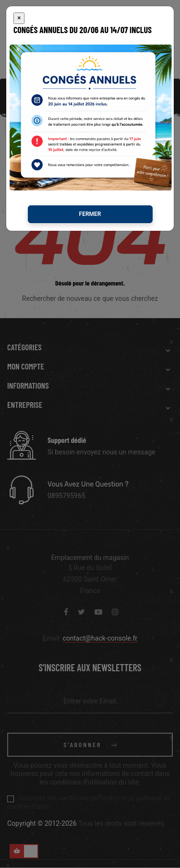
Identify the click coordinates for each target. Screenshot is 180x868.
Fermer (90, 185)
